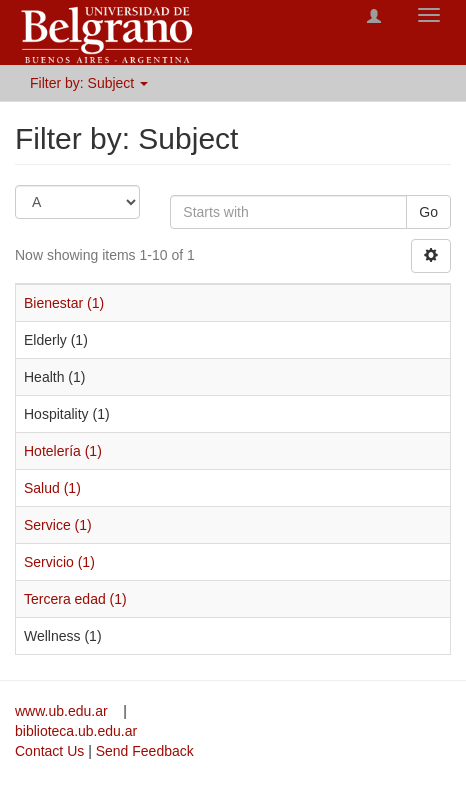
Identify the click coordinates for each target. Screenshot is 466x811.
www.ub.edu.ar (63, 711)
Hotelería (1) (63, 451)
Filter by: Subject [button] (89, 83)
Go (428, 212)
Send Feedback (145, 751)
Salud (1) (52, 488)
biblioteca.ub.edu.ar (76, 731)
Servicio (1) (59, 562)
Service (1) (58, 525)
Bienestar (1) (64, 303)
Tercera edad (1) (75, 599)
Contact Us (49, 751)
